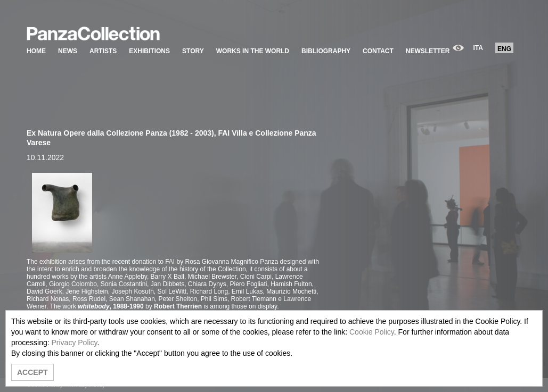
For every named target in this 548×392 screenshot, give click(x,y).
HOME (36, 51)
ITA (478, 48)
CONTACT (378, 51)
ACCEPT (32, 372)
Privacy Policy (74, 343)
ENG (504, 49)
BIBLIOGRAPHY (326, 51)
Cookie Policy (372, 332)
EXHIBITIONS (149, 51)
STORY (193, 51)
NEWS (68, 51)
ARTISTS (103, 51)
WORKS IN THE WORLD (253, 51)
